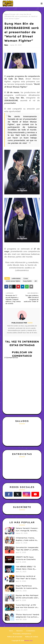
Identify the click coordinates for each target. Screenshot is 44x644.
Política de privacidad (15, 637)
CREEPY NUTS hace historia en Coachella (26, 558)
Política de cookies (32, 637)
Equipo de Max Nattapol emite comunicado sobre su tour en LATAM (27, 597)
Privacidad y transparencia (22, 634)
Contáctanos (31, 631)
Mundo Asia (28, 641)
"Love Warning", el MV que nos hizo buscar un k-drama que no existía (27, 606)
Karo (6, 45)
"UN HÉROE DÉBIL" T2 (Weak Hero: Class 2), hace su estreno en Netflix (26, 568)
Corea (26, 278)
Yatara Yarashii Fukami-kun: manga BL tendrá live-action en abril (27, 530)
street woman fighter (13, 281)
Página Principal (10, 14)
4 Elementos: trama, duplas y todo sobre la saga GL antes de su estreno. (26, 539)
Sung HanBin (27, 281)
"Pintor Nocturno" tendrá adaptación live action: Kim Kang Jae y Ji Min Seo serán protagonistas (27, 616)
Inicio (11, 631)
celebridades (16, 278)
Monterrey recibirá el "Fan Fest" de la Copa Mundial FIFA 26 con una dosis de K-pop (27, 577)
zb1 (17, 14)
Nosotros (20, 631)
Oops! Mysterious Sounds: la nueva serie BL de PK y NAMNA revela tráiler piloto (26, 587)
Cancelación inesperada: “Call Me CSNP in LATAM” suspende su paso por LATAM (27, 549)
